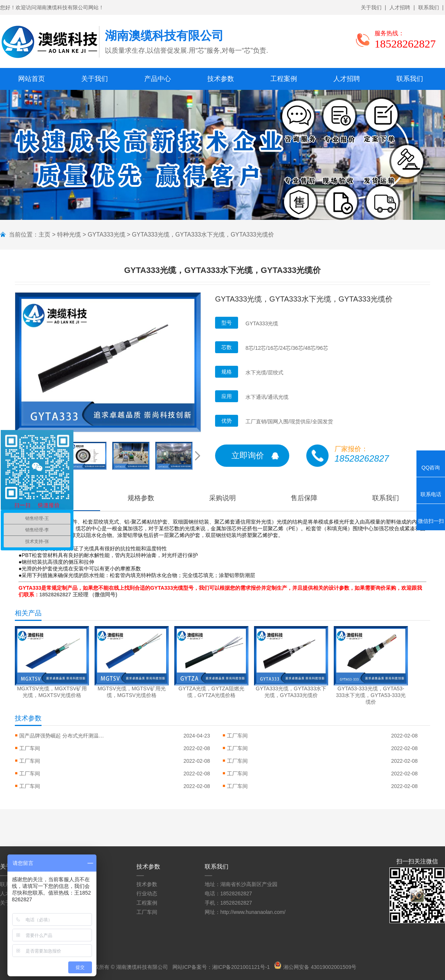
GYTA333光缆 (106, 235)
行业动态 (147, 893)
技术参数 (221, 79)
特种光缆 (69, 235)
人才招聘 (400, 7)
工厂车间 (237, 736)
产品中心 (158, 79)
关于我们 (371, 7)
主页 (44, 235)
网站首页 (32, 79)
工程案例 (284, 79)
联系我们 (429, 7)
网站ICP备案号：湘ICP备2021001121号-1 (221, 967)
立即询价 (248, 455)
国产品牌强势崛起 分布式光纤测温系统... (64, 736)
